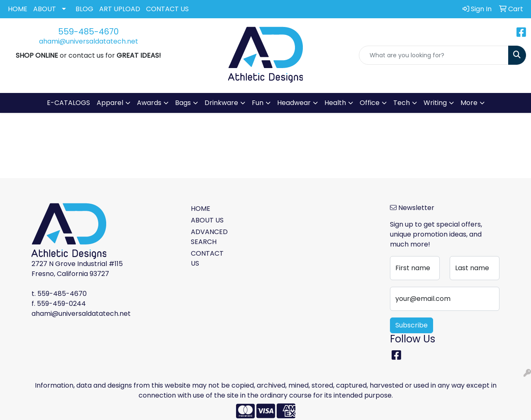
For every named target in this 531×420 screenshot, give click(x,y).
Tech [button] (402, 103)
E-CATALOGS (68, 103)
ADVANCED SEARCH (209, 237)
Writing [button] (435, 103)
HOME (18, 9)
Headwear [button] (294, 103)
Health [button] (335, 103)
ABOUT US (207, 220)
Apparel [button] (110, 103)
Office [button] (370, 103)
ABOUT (45, 9)
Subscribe (412, 325)
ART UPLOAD (120, 9)
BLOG (84, 9)
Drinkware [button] (221, 103)
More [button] (469, 103)
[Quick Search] (434, 55)
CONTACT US (167, 9)
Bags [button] (183, 103)
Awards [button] (149, 103)
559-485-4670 (88, 32)
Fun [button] (258, 103)
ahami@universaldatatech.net (89, 41)
